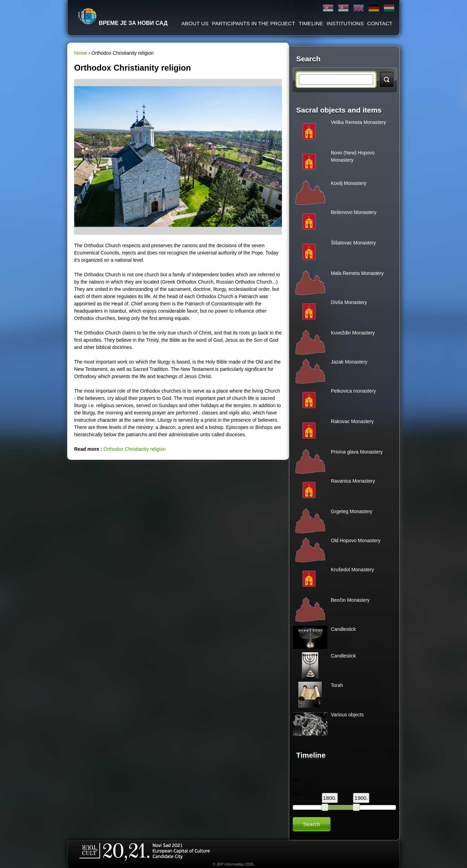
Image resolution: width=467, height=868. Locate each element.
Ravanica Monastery (353, 481)
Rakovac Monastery (352, 421)
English (359, 8)
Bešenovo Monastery (354, 212)
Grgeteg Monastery (352, 511)
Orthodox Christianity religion (135, 449)
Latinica (343, 8)
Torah (337, 685)
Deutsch (374, 8)
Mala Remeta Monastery (357, 273)
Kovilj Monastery (349, 183)
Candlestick (343, 629)
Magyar (389, 8)
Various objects (347, 715)
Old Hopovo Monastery (356, 540)
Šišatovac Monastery (353, 243)
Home (81, 53)
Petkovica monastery (353, 391)
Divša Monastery (349, 302)
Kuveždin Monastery (353, 333)
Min (297, 779)
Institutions (345, 23)
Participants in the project (254, 23)
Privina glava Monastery (357, 452)
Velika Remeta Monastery (359, 122)
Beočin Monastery (350, 600)
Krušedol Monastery (353, 570)
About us (195, 23)
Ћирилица (328, 8)
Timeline (311, 23)
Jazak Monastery (349, 362)
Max (297, 794)
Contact (380, 23)
